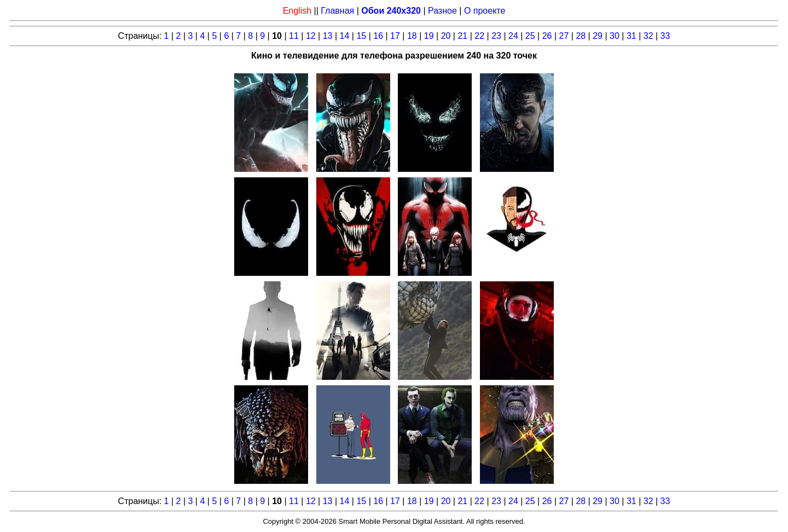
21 (462, 36)
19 (429, 36)
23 (496, 36)
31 (631, 36)
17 (395, 36)
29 (598, 36)
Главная (337, 11)
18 (412, 36)
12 (311, 36)
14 (345, 36)
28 (581, 36)
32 (648, 36)
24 (513, 36)
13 (328, 36)
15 (361, 36)
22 (479, 36)
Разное (442, 11)
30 (615, 36)
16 (378, 36)
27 (564, 36)
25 (530, 36)
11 (294, 36)
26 (547, 36)
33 (665, 36)
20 (446, 36)
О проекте (485, 11)
